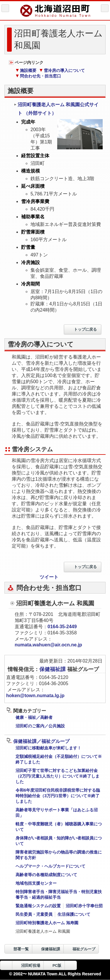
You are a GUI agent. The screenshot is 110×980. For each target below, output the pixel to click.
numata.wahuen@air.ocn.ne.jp (48, 645)
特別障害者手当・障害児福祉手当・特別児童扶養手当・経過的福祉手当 (59, 894)
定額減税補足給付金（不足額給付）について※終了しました (59, 759)
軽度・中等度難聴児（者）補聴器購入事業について (59, 827)
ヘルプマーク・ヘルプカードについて (50, 866)
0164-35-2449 (62, 627)
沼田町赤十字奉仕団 (84, 906)
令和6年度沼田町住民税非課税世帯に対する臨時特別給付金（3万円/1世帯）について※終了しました (58, 796)
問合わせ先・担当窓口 (38, 76)
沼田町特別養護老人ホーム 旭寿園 (47, 923)
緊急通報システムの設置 (38, 906)
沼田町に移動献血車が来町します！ (48, 748)
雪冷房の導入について (62, 70)
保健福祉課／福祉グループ (38, 741)
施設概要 (26, 70)
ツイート (49, 577)
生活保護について (74, 914)
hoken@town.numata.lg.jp (35, 696)
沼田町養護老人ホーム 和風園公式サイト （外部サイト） (56, 109)
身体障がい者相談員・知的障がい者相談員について (59, 841)
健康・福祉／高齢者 (34, 717)
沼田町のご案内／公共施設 (40, 726)
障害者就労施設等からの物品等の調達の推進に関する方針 (59, 855)
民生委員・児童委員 (34, 914)
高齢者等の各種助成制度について (46, 875)
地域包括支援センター (36, 883)
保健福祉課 (53, 669)
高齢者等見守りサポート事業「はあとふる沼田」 (57, 813)
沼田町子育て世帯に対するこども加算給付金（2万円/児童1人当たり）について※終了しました (57, 776)
